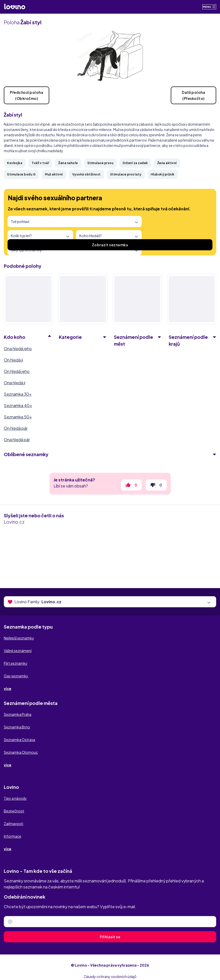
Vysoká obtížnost (87, 174)
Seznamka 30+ (18, 394)
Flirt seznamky (16, 663)
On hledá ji (13, 360)
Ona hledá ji (15, 383)
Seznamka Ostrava (19, 740)
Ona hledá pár (17, 440)
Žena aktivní (167, 163)
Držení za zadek (135, 163)
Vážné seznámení (18, 651)
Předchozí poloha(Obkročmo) (27, 95)
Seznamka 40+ (18, 405)
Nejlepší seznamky (19, 638)
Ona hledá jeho (18, 349)
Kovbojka (15, 163)
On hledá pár (16, 428)
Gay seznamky (16, 676)
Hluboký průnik (163, 174)
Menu (209, 7)
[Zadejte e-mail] (110, 922)
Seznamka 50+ (18, 417)
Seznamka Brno (17, 727)
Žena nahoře (68, 163)
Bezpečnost (14, 811)
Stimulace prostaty (126, 174)
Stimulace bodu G (21, 174)
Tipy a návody (15, 798)
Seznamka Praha (18, 714)
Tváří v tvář (40, 163)
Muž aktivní (54, 174)
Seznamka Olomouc (21, 752)
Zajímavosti (14, 823)
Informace (13, 836)
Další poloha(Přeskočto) (193, 95)
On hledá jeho (17, 371)
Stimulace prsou (101, 163)
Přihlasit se (110, 937)
